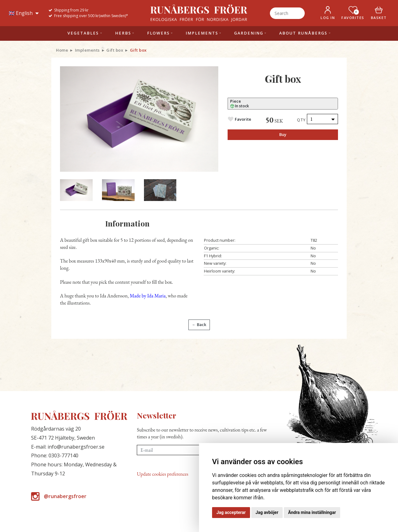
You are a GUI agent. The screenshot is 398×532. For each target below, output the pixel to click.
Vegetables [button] (83, 33)
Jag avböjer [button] (267, 512)
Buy (283, 134)
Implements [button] (202, 33)
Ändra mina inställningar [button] (312, 512)
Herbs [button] (123, 33)
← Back (199, 324)
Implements (87, 50)
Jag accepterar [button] (231, 512)
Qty (301, 120)
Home (62, 50)
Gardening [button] (249, 33)
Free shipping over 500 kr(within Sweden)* (91, 16)
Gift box (115, 50)
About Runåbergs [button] (303, 33)
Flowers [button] (158, 33)
